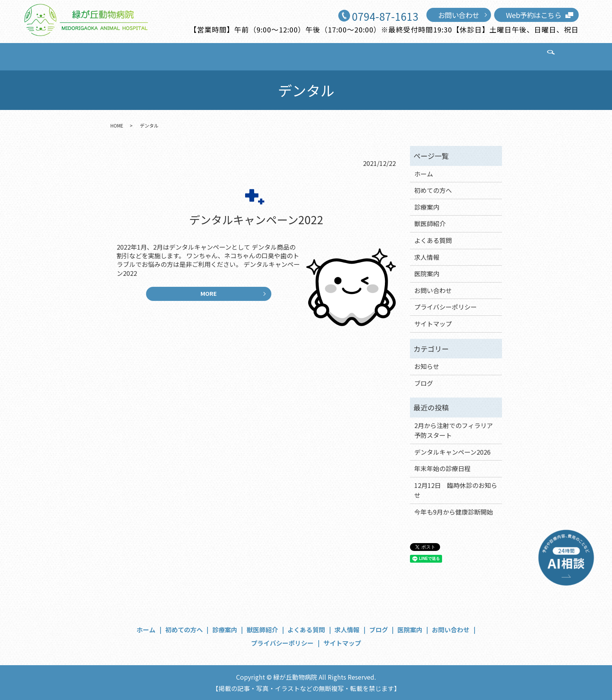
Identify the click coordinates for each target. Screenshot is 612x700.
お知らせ (427, 366)
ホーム (121, 56)
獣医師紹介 (252, 56)
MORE (209, 296)
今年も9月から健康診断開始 (454, 512)
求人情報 (347, 56)
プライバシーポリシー (446, 307)
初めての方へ (163, 56)
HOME (117, 125)
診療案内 (209, 56)
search (502, 56)
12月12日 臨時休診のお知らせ (456, 490)
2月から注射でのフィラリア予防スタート (454, 430)
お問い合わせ (459, 15)
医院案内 (418, 56)
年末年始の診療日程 (442, 468)
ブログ (382, 56)
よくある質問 (301, 56)
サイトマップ (433, 324)
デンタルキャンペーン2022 (256, 220)
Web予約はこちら (534, 15)
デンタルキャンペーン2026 (452, 452)
